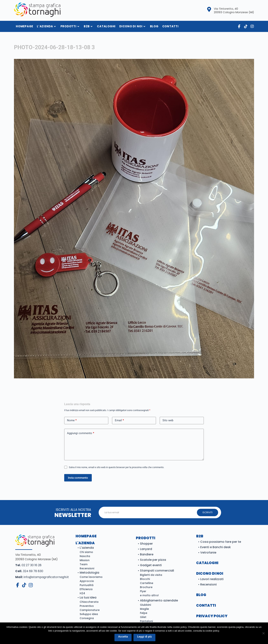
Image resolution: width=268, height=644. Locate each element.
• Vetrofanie (207, 553)
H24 (82, 593)
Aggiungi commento (81, 433)
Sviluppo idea (89, 614)
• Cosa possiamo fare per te (220, 542)
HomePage (24, 26)
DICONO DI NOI (210, 574)
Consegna (87, 618)
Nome (72, 420)
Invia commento (78, 478)
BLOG (201, 595)
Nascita (85, 556)
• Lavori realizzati (211, 579)
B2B (88, 26)
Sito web (168, 420)
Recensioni (87, 568)
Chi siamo (86, 552)
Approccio (87, 581)
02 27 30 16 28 (28, 565)
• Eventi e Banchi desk (214, 547)
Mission (85, 560)
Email (119, 420)
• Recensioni (207, 584)
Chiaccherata (89, 602)
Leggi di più (144, 637)
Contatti (170, 26)
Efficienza (86, 589)
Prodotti (70, 26)
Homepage (86, 536)
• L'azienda (86, 548)
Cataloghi (106, 26)
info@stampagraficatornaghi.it (42, 577)
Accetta (123, 637)
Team (84, 564)
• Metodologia (88, 573)
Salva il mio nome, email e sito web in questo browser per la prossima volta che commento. (117, 467)
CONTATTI (206, 605)
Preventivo (87, 606)
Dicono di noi (132, 26)
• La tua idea (87, 597)
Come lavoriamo (91, 577)
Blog (154, 26)
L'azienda (85, 543)
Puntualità (87, 585)
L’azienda (46, 26)
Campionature (90, 610)
